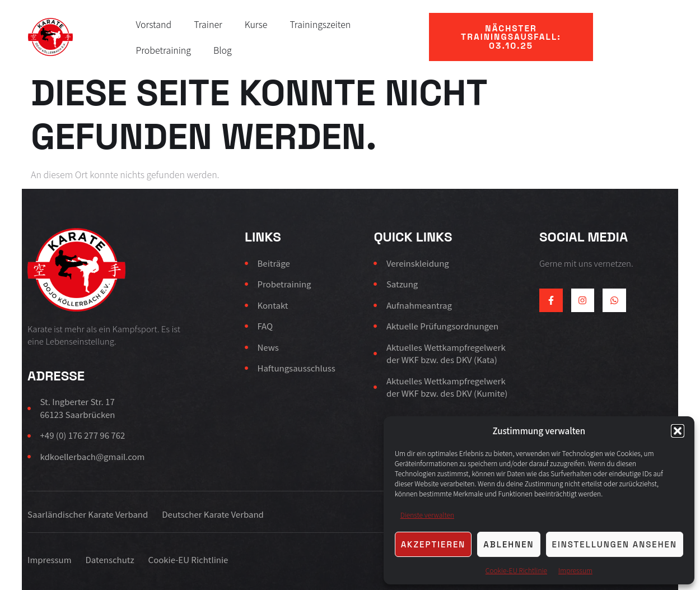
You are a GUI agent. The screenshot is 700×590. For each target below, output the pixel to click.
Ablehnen (508, 544)
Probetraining (164, 50)
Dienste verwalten (427, 515)
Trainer (208, 24)
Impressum (575, 570)
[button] (678, 431)
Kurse (256, 24)
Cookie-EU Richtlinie (516, 570)
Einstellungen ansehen (615, 544)
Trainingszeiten (320, 24)
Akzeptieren (433, 544)
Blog (223, 50)
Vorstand (154, 24)
